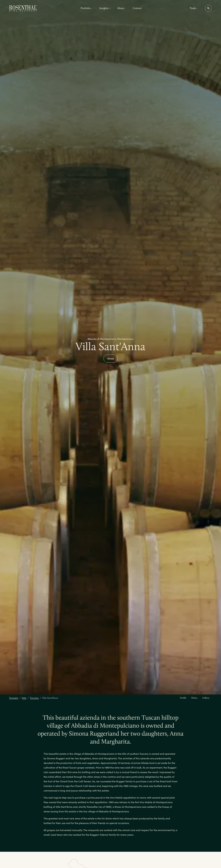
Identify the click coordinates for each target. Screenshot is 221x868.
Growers (14, 698)
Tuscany (34, 698)
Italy (24, 698)
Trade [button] (194, 8)
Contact (137, 8)
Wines (111, 358)
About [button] (121, 8)
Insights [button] (105, 8)
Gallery (206, 698)
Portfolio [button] (86, 8)
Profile (183, 698)
